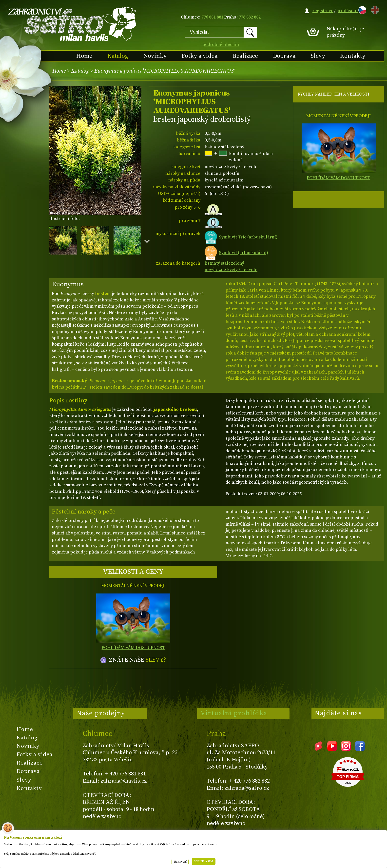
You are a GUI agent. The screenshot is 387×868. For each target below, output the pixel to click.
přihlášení (347, 11)
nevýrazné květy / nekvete (231, 270)
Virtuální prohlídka (234, 713)
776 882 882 (250, 17)
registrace (323, 11)
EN (374, 9)
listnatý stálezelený (224, 263)
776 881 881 (212, 17)
